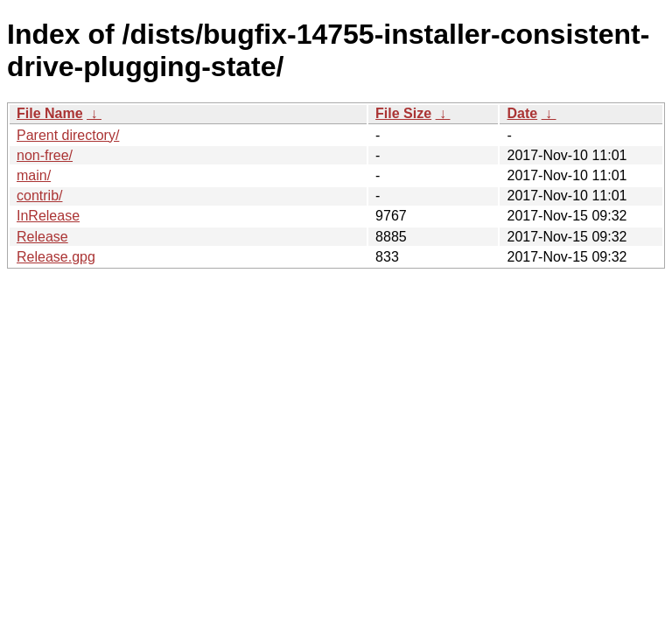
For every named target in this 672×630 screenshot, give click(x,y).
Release (42, 237)
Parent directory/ (68, 135)
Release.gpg (56, 257)
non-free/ (45, 155)
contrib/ (39, 196)
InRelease (48, 216)
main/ (34, 175)
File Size (403, 113)
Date (522, 113)
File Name (50, 113)
